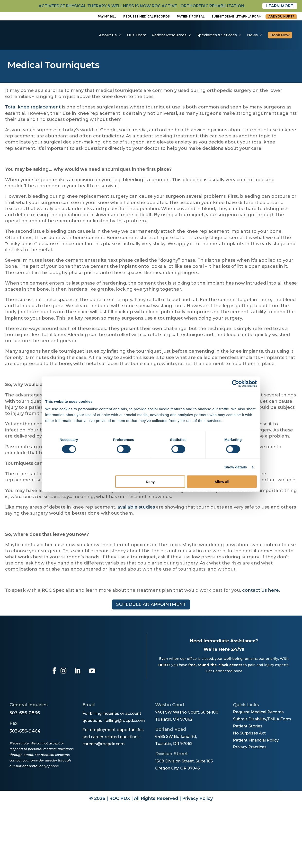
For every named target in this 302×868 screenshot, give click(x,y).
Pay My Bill (107, 16)
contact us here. (261, 590)
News (252, 35)
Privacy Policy (197, 798)
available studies (136, 507)
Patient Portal (191, 16)
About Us (108, 35)
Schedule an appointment (151, 604)
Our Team (137, 35)
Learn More (280, 6)
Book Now (280, 35)
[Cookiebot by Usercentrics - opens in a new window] (235, 384)
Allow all (222, 482)
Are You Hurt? (281, 16)
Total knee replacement (33, 107)
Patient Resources (169, 35)
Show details (236, 467)
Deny (150, 482)
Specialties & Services (217, 35)
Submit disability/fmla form (236, 16)
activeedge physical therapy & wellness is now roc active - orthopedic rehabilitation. (142, 6)
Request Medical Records (147, 16)
